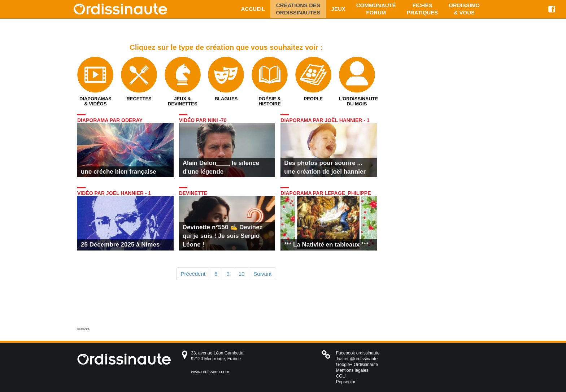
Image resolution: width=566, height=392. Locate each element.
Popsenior (346, 382)
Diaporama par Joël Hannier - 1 (325, 120)
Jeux (338, 9)
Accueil (253, 9)
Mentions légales (352, 370)
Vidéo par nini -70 (203, 120)
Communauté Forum (376, 9)
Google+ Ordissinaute (357, 365)
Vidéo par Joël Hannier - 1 (114, 193)
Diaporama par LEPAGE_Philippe (326, 193)
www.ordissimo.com (210, 372)
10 (242, 274)
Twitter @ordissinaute (357, 359)
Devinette (193, 193)
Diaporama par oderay (110, 120)
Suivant (262, 274)
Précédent (193, 274)
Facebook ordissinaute (358, 353)
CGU (341, 376)
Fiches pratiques (422, 9)
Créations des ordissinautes (298, 9)
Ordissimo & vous (464, 9)
